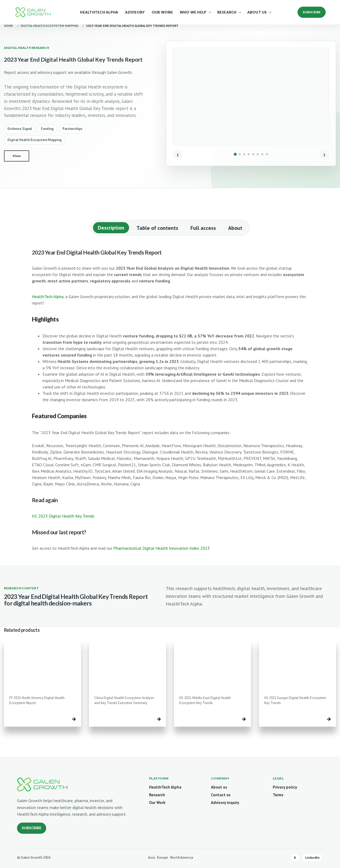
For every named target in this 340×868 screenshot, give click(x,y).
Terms (278, 795)
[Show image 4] (249, 154)
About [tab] (235, 228)
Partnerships (72, 129)
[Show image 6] (258, 154)
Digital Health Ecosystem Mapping (50, 26)
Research (227, 12)
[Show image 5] (253, 154)
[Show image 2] (240, 154)
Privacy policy (285, 787)
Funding (47, 129)
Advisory (135, 12)
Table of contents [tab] (157, 228)
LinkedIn (312, 858)
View (17, 156)
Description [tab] (111, 228)
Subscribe (32, 828)
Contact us (221, 795)
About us (219, 787)
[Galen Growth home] (42, 785)
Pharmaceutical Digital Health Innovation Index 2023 (162, 548)
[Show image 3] (244, 154)
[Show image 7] (262, 154)
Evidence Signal (20, 129)
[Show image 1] (235, 154)
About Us (257, 12)
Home (8, 26)
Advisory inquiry (225, 803)
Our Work (162, 12)
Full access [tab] (203, 228)
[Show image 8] (267, 154)
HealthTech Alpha (99, 12)
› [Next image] (324, 154)
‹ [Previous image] (178, 154)
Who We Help (193, 12)
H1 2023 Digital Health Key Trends (63, 516)
